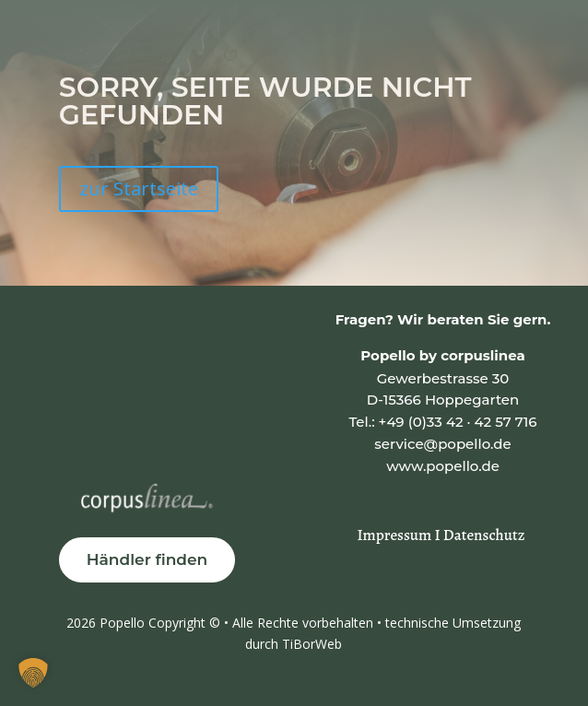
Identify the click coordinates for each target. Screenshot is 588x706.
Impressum (396, 535)
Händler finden (147, 559)
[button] (33, 673)
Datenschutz (484, 535)
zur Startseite (139, 188)
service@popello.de (442, 444)
